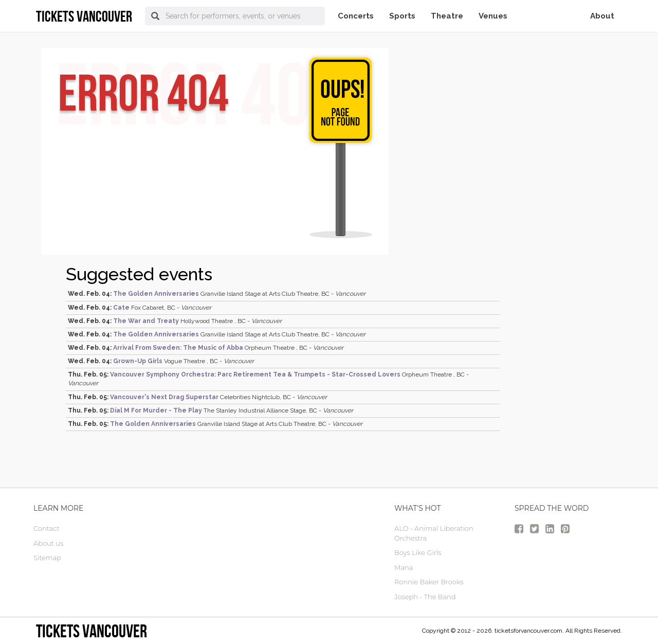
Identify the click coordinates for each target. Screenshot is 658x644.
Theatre (447, 16)
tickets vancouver (92, 631)
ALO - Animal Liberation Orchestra (434, 533)
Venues (493, 16)
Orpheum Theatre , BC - (206, 348)
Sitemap (47, 558)
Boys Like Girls (418, 552)
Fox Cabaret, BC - (140, 308)
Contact (47, 528)
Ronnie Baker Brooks (429, 582)
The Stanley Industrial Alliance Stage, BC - (211, 410)
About (602, 16)
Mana (404, 567)
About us (48, 543)
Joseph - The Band (425, 597)
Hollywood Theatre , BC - (175, 321)
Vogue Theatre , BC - (161, 361)
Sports (402, 16)
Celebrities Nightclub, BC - (197, 397)
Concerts (356, 16)
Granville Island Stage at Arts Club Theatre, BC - (217, 294)
